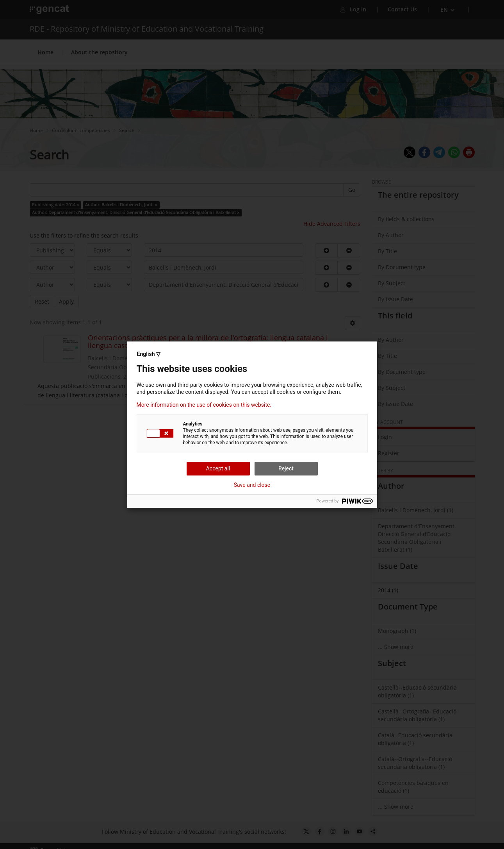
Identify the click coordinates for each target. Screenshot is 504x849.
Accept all (218, 468)
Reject (286, 468)
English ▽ (149, 354)
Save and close (252, 485)
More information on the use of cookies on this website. (204, 405)
